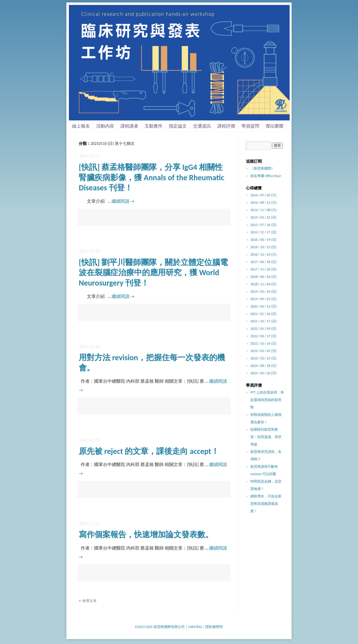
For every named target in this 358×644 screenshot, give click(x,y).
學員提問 (250, 126)
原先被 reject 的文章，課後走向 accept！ (149, 451)
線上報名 (81, 126)
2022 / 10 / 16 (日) (263, 344)
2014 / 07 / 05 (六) (263, 195)
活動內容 (105, 126)
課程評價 (226, 126)
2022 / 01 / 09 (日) (263, 329)
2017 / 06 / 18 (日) (263, 262)
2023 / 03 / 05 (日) (263, 351)
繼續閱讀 (123, 201)
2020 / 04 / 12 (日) (263, 306)
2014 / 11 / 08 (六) (263, 210)
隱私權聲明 (214, 627)
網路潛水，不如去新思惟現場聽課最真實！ (266, 504)
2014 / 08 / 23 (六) (263, 203)
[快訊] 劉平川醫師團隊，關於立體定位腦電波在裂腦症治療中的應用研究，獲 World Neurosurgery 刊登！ (153, 273)
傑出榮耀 (275, 126)
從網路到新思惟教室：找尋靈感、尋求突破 (266, 437)
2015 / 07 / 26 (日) (263, 225)
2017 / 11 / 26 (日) (263, 269)
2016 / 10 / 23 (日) (263, 247)
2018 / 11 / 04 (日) (263, 284)
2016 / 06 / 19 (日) (263, 240)
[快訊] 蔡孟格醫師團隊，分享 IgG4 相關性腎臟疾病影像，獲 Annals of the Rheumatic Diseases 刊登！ (151, 178)
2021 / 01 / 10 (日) (263, 314)
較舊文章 (88, 601)
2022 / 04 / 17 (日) (263, 336)
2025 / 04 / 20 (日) (263, 373)
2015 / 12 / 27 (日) (263, 232)
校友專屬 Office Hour (266, 176)
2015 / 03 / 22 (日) (263, 217)
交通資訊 (202, 126)
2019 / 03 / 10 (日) (263, 292)
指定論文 (178, 126)
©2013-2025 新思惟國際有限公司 (160, 627)
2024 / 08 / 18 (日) (263, 366)
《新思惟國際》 (262, 168)
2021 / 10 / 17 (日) (263, 321)
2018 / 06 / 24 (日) (263, 277)
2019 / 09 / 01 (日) (263, 299)
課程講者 (129, 126)
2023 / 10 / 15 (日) (263, 358)
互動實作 (154, 126)
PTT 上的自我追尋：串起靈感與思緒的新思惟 (267, 400)
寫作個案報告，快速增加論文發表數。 (146, 535)
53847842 (195, 627)
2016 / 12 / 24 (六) (263, 255)
